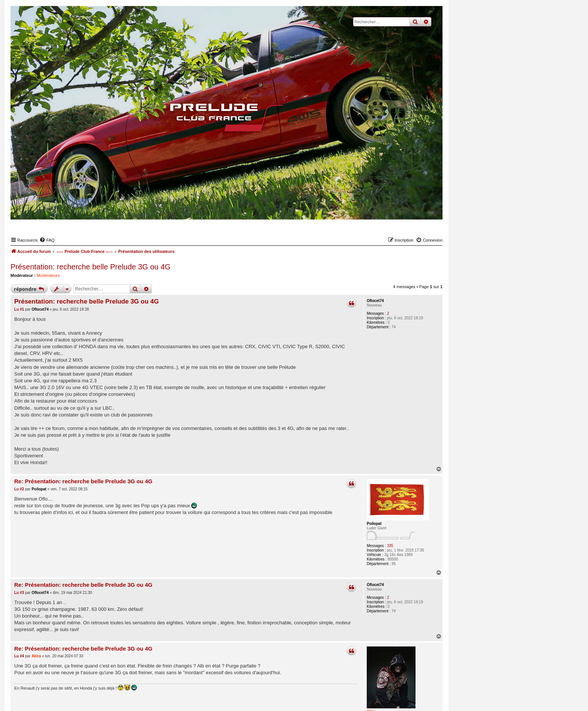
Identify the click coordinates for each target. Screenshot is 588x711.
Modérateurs (48, 275)
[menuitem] (47, 240)
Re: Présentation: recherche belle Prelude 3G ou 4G (83, 481)
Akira (36, 656)
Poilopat (374, 524)
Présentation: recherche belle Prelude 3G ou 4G (91, 267)
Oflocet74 (375, 301)
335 (390, 546)
